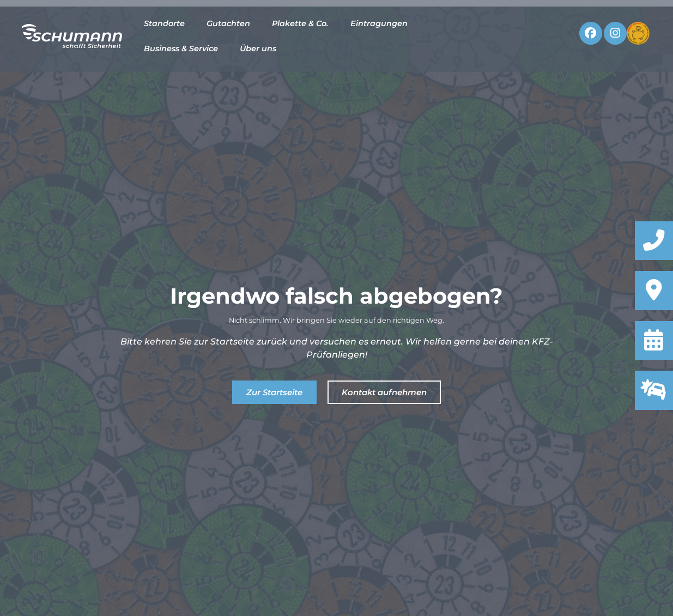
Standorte (164, 23)
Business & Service (181, 49)
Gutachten (228, 23)
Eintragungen (379, 23)
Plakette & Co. (300, 23)
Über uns (258, 49)
